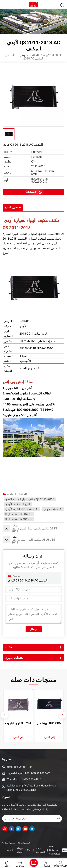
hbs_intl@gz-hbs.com (38, 773)
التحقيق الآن (31, 192)
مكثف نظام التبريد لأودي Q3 (22, 509)
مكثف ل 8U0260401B (19, 514)
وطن (22, 55)
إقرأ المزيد (18, 737)
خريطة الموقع (20, 850)
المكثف (34, 55)
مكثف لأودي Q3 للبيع (18, 504)
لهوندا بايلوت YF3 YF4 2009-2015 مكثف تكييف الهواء (18, 723)
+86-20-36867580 (17, 767)
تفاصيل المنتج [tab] (13, 207)
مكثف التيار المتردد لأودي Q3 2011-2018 (30, 499)
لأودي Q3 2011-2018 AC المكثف (28, 581)
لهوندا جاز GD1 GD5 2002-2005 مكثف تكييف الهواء (49, 723)
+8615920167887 (30, 779)
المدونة (9, 850)
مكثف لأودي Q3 (53, 509)
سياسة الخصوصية (41, 850)
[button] (63, 715)
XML (29, 850)
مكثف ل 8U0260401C (19, 519)
